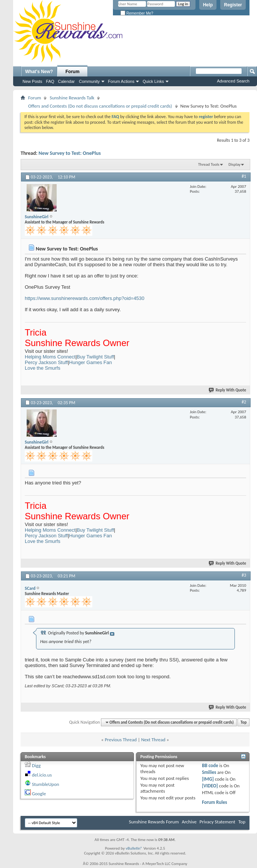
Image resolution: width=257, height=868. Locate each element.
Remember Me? (137, 13)
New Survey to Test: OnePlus (70, 153)
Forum (73, 72)
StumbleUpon (46, 784)
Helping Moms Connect (50, 357)
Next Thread (153, 740)
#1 (244, 176)
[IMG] (208, 779)
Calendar (67, 81)
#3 (244, 575)
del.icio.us (42, 775)
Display (234, 164)
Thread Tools (209, 164)
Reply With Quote (228, 390)
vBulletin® (134, 848)
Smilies (209, 772)
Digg (36, 765)
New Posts (32, 81)
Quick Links (153, 81)
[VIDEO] (210, 786)
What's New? (39, 72)
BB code (210, 765)
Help (208, 5)
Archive (189, 822)
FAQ (50, 81)
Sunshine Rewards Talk (72, 98)
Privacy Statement (217, 822)
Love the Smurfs (43, 368)
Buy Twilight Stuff (95, 357)
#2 (244, 402)
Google (39, 794)
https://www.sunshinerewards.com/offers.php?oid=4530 (85, 298)
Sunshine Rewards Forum (154, 822)
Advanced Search (233, 81)
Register (233, 5)
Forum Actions (121, 81)
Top (243, 722)
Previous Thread (121, 740)
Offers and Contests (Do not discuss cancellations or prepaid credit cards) (100, 106)
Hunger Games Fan (90, 362)
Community (89, 81)
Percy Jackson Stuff (46, 362)
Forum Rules (214, 802)
